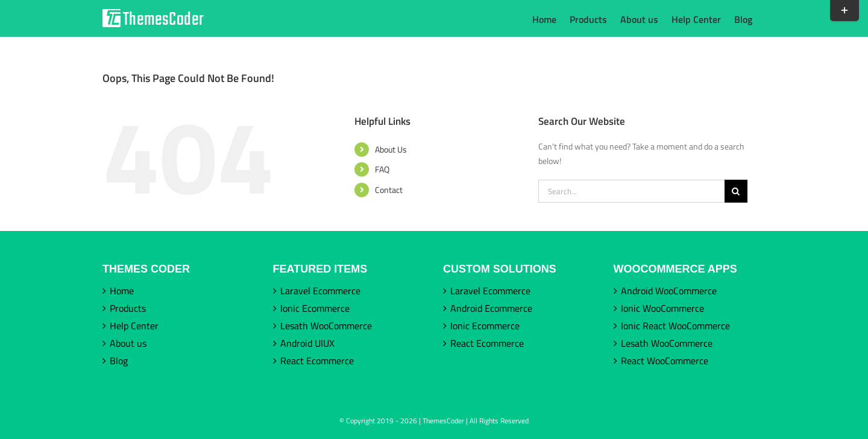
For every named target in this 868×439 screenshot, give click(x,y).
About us (128, 343)
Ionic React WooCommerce (675, 326)
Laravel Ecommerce (320, 291)
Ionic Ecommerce (315, 308)
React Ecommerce (317, 361)
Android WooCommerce (669, 291)
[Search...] (631, 191)
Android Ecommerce (491, 308)
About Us (391, 149)
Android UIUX (307, 343)
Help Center (134, 326)
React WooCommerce (665, 361)
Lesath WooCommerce (326, 326)
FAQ (382, 169)
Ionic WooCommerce (662, 308)
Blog (119, 361)
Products (128, 308)
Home (122, 291)
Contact (389, 190)
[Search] (736, 191)
